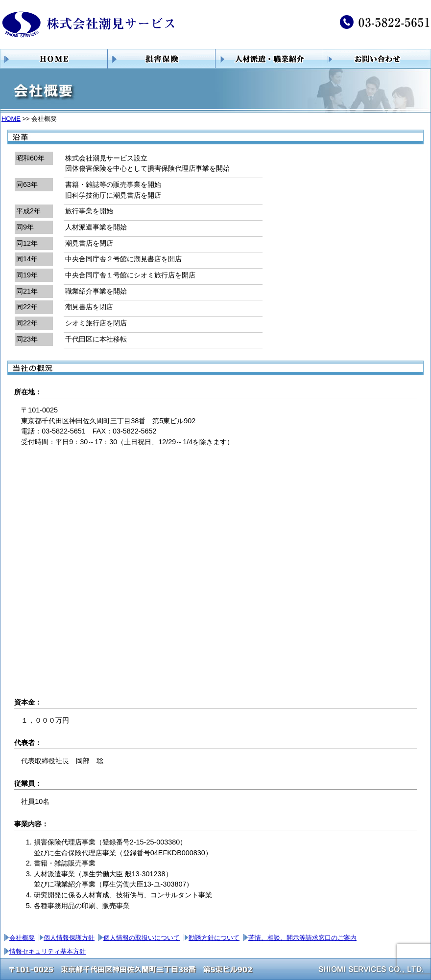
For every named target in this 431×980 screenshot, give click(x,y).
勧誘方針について (214, 938)
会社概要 (22, 938)
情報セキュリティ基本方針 (48, 951)
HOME (11, 119)
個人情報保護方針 (69, 938)
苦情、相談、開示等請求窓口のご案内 (302, 938)
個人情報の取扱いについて (142, 938)
